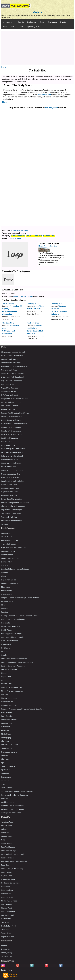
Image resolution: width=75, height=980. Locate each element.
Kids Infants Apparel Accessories (14, 659)
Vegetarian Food (8, 937)
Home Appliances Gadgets (12, 634)
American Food (7, 822)
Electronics (5, 587)
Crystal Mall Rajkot (9, 391)
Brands (21, 22)
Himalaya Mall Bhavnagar (11, 427)
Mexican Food (7, 904)
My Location (8, 22)
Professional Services (10, 745)
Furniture (5, 612)
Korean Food (6, 894)
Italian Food (6, 886)
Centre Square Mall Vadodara (13, 374)
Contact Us (6, 949)
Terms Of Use (7, 956)
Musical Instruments (9, 698)
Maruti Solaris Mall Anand (11, 463)
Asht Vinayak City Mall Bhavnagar (14, 366)
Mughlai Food (7, 908)
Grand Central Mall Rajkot (11, 420)
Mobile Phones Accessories (12, 691)
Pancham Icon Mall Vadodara (13, 481)
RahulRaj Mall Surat (9, 485)
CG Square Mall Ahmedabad (12, 377)
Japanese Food (7, 890)
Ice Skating (6, 648)
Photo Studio (6, 734)
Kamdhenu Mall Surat (10, 460)
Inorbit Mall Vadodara (9, 438)
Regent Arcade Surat (9, 495)
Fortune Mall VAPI (8, 409)
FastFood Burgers (8, 847)
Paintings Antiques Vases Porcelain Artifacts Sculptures (23, 709)
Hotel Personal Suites (10, 641)
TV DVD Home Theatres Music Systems (17, 791)
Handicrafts (6, 623)
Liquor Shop (6, 677)
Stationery (5, 773)
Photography (6, 738)
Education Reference (9, 583)
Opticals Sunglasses (9, 705)
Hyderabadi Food (8, 879)
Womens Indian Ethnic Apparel (13, 809)
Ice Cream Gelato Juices (11, 883)
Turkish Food (6, 933)
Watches (5, 798)
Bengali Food (6, 836)
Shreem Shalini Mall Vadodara (13, 506)
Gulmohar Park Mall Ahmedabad (14, 424)
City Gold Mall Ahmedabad (12, 381)
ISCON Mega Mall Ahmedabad (13, 449)
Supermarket (6, 777)
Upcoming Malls (33, 27)
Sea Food (5, 922)
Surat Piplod (39, 306)
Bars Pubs (5, 833)
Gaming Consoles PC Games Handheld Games (20, 616)
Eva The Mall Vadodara (10, 406)
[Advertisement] (37, 47)
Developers (52, 22)
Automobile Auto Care (10, 540)
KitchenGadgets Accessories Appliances (17, 662)
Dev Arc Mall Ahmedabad (11, 402)
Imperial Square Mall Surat (12, 434)
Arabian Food (6, 825)
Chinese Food (7, 843)
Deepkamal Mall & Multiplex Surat (14, 399)
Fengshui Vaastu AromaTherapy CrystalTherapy (20, 598)
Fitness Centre (7, 601)
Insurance (5, 652)
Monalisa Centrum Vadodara (12, 470)
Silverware (5, 759)
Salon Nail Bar (7, 748)
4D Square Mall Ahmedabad (12, 356)
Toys (3, 784)
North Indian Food (8, 912)
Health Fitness (7, 630)
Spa (3, 763)
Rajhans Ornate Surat (10, 492)
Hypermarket (6, 644)
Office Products (7, 702)
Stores (21, 27)
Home (4, 67)
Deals (42, 22)
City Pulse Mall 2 (8, 384)
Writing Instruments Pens (11, 813)
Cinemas (5, 573)
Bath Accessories (18, 236)
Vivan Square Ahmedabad (11, 520)
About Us (5, 945)
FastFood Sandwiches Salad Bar (14, 861)
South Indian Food (8, 926)
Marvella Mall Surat (9, 467)
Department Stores (9, 580)
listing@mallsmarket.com (23, 296)
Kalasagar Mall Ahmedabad (12, 456)
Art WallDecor (7, 537)
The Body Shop (44, 95)
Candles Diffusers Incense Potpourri (15, 569)
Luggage (5, 680)
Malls (13, 27)
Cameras (5, 565)
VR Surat (5, 524)
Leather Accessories (9, 669)
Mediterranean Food (9, 901)
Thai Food (5, 930)
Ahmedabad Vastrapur (20, 230)
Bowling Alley (6, 562)
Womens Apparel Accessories (13, 806)
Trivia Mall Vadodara (9, 517)
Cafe (3, 840)
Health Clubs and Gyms (10, 626)
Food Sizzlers (7, 872)
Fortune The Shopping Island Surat (15, 413)
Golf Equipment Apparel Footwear (14, 619)
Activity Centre (7, 533)
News (5, 27)
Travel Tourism (7, 788)
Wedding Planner (8, 802)
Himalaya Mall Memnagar (11, 431)
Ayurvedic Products (9, 544)
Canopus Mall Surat (9, 370)
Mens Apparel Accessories (12, 687)
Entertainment (7, 591)
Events (63, 22)
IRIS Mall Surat (7, 442)
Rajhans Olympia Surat (10, 488)
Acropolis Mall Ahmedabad (12, 359)
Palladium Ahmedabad (10, 477)
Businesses (32, 22)
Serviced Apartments (9, 752)
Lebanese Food (7, 897)
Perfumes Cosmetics (34, 236)
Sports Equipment (8, 766)
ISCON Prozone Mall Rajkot (12, 452)
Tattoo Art (5, 781)
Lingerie (4, 673)
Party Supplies (7, 716)
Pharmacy (5, 730)
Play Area (5, 741)
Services (5, 755)
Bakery (4, 829)
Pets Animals (6, 727)
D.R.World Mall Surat (9, 395)
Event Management (9, 594)
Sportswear (6, 770)
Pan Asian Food (7, 915)
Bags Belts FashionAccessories (13, 547)
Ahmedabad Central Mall (11, 363)
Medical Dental (7, 684)
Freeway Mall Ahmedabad (11, 417)
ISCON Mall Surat (34, 309)
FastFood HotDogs (9, 851)
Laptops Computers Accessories (14, 666)
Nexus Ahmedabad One (48, 246)
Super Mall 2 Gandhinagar (11, 510)
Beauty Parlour (7, 555)
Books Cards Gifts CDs (10, 558)
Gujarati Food (7, 876)
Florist (4, 605)
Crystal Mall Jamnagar (10, 388)
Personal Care (49, 236)
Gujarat (38, 12)
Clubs (3, 576)
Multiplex (5, 695)
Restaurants (6, 919)
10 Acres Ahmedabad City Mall (13, 352)
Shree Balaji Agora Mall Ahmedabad (15, 503)
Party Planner (7, 712)
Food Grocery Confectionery (12, 869)
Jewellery (5, 655)
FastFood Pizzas (8, 858)
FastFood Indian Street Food (12, 854)
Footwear (5, 608)
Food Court (6, 865)
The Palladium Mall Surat (11, 513)
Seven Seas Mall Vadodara (12, 499)
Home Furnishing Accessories (13, 637)
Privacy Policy (7, 953)
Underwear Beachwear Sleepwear (15, 795)
